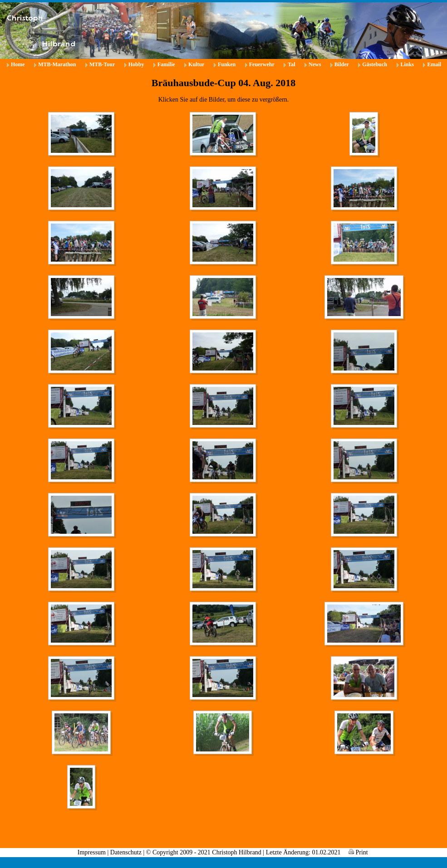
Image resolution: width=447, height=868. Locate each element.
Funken (227, 64)
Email (434, 64)
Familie (166, 64)
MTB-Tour (102, 64)
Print (358, 852)
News (315, 64)
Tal (291, 64)
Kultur (196, 64)
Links (407, 64)
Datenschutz (126, 852)
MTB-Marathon (57, 64)
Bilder (342, 64)
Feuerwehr (262, 64)
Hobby (136, 64)
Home (18, 64)
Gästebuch (375, 64)
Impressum (92, 852)
